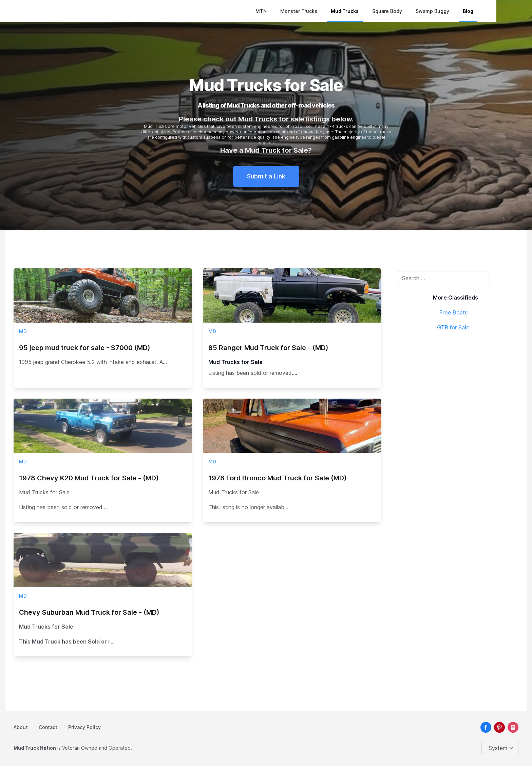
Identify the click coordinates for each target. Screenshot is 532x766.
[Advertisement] (455, 386)
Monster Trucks (329, 11)
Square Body (417, 11)
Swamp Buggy (463, 11)
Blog (498, 11)
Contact (48, 727)
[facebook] (486, 727)
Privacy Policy (84, 727)
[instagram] (513, 727)
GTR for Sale (453, 327)
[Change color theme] (501, 748)
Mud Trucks (375, 11)
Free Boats (453, 312)
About (21, 727)
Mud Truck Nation (35, 748)
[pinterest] (499, 727)
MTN (291, 11)
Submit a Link (266, 176)
